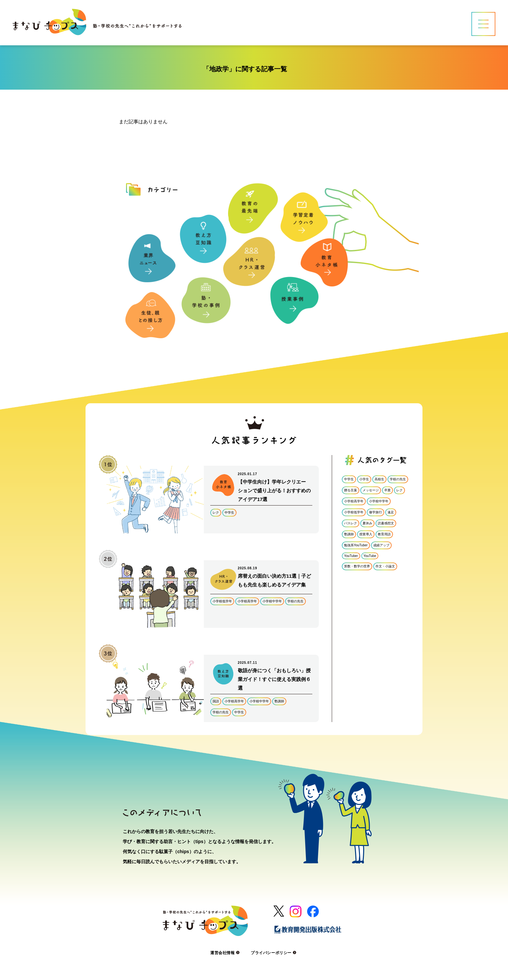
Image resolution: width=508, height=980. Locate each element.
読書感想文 (386, 523)
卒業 (387, 490)
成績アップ (381, 545)
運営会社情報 (226, 953)
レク (216, 512)
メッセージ (371, 490)
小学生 (364, 479)
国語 (216, 701)
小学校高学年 (247, 601)
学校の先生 (295, 601)
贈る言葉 (351, 490)
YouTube (370, 556)
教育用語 (384, 534)
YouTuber (351, 556)
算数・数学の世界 (357, 566)
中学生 (229, 512)
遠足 (391, 512)
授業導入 (366, 534)
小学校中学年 (272, 601)
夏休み (367, 523)
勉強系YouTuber (356, 545)
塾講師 (279, 701)
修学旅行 (375, 512)
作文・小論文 (385, 566)
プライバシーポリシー (274, 953)
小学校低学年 (222, 601)
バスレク (351, 523)
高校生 (379, 479)
